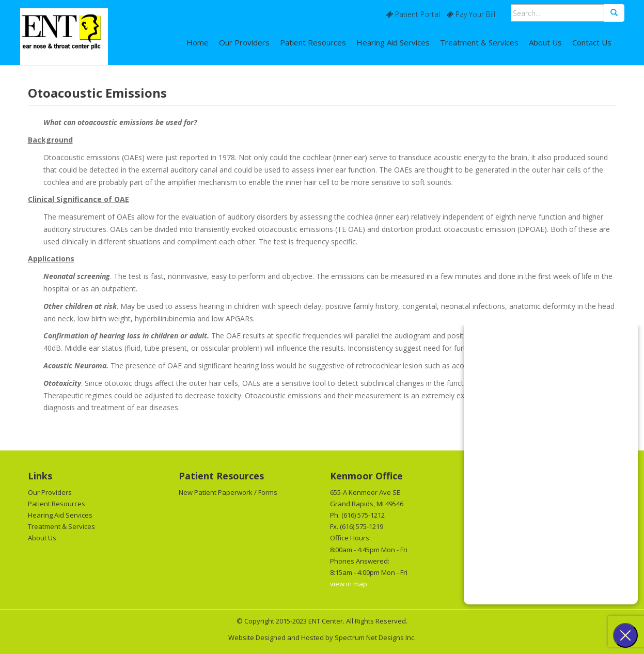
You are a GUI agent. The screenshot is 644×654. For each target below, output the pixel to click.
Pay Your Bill (471, 14)
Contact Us (592, 42)
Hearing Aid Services (393, 42)
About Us (545, 42)
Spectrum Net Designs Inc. (375, 637)
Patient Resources (313, 42)
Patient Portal (413, 14)
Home (198, 42)
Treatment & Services (479, 42)
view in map (349, 584)
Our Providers (244, 42)
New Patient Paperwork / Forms (228, 492)
